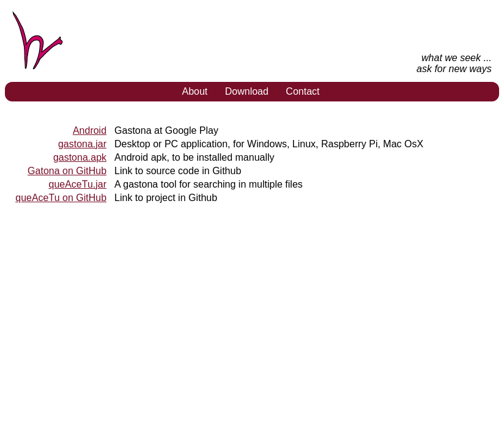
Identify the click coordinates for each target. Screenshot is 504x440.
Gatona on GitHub (67, 171)
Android (90, 130)
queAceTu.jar (77, 184)
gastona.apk (80, 157)
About (195, 91)
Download (247, 91)
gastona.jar (82, 144)
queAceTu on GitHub (61, 198)
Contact (302, 91)
